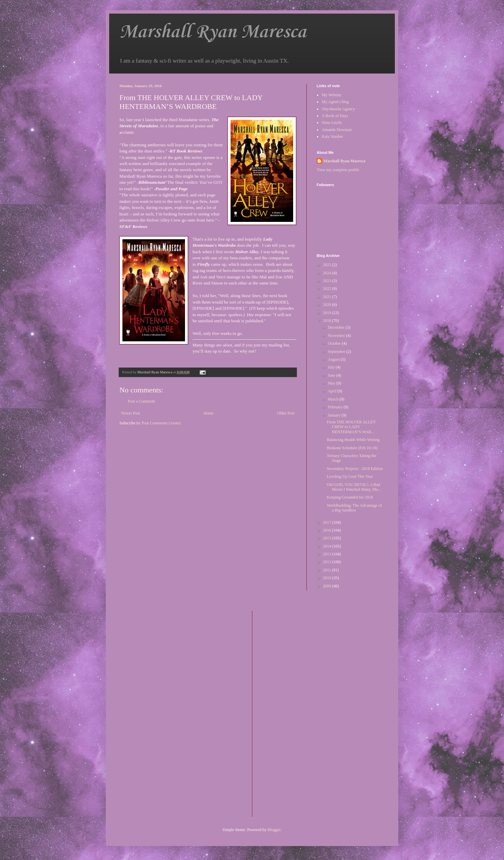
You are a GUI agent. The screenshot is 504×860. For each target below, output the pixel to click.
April (333, 391)
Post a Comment (141, 401)
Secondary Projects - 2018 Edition (355, 469)
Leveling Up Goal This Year (350, 476)
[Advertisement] (285, 713)
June (332, 375)
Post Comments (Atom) (161, 423)
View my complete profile (338, 170)
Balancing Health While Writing (353, 440)
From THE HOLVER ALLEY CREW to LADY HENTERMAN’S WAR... (351, 427)
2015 (328, 538)
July (332, 367)
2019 (328, 313)
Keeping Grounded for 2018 (350, 497)
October (335, 343)
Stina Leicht (332, 123)
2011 (328, 570)
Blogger (274, 830)
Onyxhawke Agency (338, 109)
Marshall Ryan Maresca (213, 32)
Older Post (286, 413)
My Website (332, 95)
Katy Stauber (332, 136)
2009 (328, 586)
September (337, 352)
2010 (328, 578)
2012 (328, 562)
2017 (328, 522)
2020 (328, 305)
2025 (328, 265)
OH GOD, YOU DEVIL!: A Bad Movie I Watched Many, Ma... (354, 487)
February (336, 407)
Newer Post (131, 413)
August (334, 359)
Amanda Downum (337, 130)
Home (209, 413)
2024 (328, 273)
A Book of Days (335, 116)
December (337, 327)
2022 (328, 289)
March (334, 399)
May (332, 383)
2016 (328, 530)
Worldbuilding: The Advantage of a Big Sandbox (354, 508)
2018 (328, 321)
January (335, 415)
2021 (328, 297)
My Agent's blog (335, 102)
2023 (328, 281)
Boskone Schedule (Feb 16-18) (352, 448)
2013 (328, 554)
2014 (328, 546)
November (337, 336)
